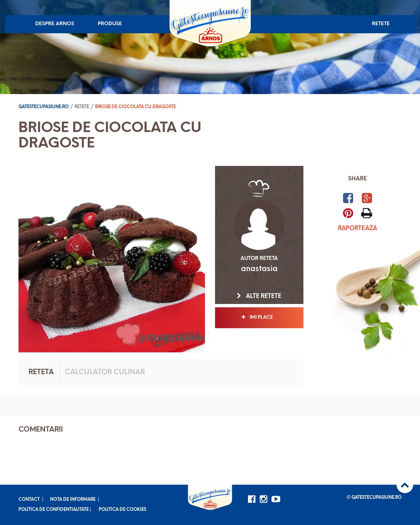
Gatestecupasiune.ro (44, 107)
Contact (29, 500)
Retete (381, 24)
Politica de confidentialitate (54, 510)
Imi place (259, 317)
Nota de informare (73, 500)
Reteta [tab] (41, 372)
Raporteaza (358, 229)
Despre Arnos (55, 24)
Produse (110, 24)
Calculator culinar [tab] (105, 372)
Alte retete (259, 296)
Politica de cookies (122, 510)
